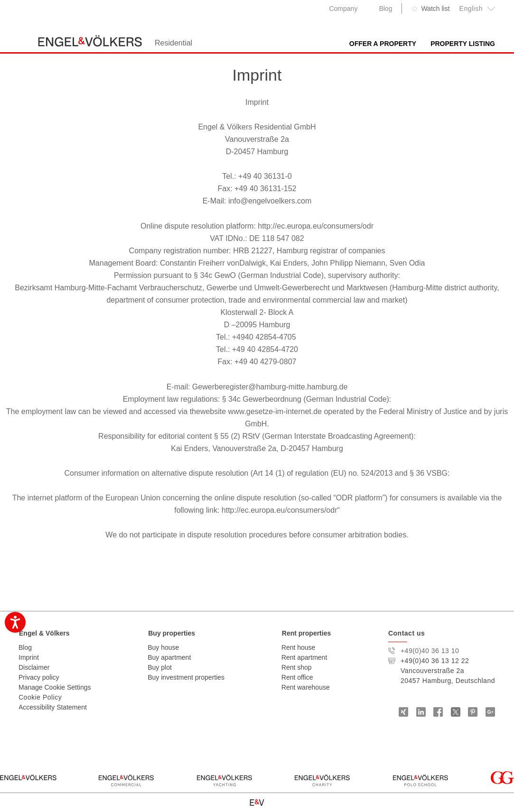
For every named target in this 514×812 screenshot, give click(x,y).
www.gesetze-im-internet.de (275, 411)
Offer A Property (383, 44)
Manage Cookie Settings (55, 687)
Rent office (297, 677)
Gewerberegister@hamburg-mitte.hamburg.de (270, 387)
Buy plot (160, 667)
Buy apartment (169, 657)
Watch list (435, 9)
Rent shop (297, 667)
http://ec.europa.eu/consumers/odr (316, 226)
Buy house (163, 647)
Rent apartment (304, 657)
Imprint (29, 657)
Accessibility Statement (53, 707)
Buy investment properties (186, 677)
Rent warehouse (306, 687)
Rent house (299, 647)
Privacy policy (39, 677)
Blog (385, 9)
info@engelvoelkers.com (270, 201)
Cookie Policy (40, 697)
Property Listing (463, 44)
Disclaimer (34, 667)
